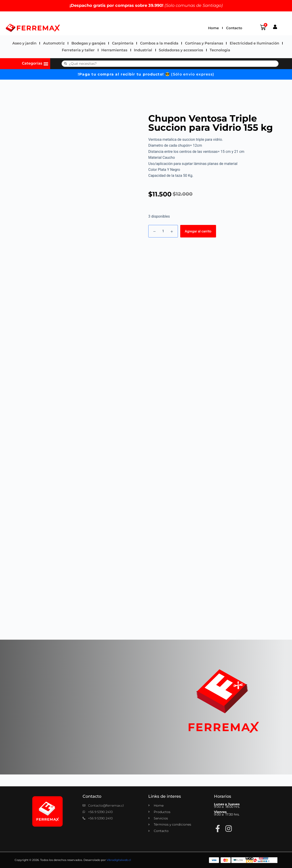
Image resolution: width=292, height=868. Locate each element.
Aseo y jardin (24, 43)
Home (213, 28)
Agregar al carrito (198, 231)
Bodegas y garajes (88, 43)
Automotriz (54, 43)
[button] (46, 64)
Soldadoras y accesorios (181, 50)
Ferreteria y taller (78, 50)
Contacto (234, 28)
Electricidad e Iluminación (254, 43)
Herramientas (114, 50)
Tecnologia (220, 50)
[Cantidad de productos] (163, 231)
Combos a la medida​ (159, 43)
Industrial (143, 50)
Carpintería (123, 43)
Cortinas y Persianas (204, 43)
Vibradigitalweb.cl (119, 860)
